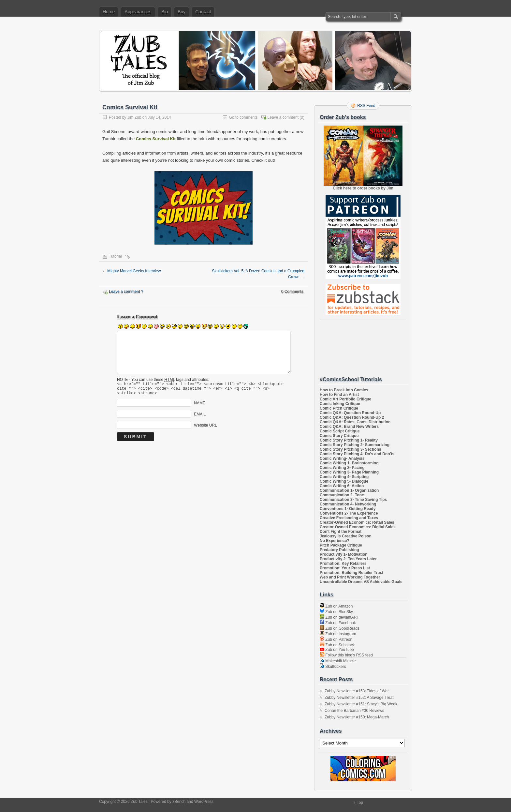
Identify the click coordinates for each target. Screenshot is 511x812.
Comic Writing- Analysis (342, 459)
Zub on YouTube (337, 650)
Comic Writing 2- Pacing (342, 468)
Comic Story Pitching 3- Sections (350, 449)
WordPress (204, 802)
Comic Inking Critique (340, 404)
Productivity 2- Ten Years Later (348, 559)
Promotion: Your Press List (345, 568)
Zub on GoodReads (340, 628)
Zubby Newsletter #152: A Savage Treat (359, 698)
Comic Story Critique (339, 436)
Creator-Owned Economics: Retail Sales (357, 522)
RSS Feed (366, 106)
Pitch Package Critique (341, 545)
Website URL (205, 428)
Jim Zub (134, 117)
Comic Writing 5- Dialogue (344, 481)
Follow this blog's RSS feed (346, 655)
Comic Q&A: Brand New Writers (349, 427)
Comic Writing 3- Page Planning (349, 472)
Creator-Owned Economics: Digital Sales (358, 527)
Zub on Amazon (336, 606)
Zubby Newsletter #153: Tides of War (357, 691)
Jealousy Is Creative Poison (346, 536)
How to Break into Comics (344, 390)
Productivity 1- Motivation (344, 554)
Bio (165, 12)
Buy (182, 12)
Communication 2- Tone (342, 495)
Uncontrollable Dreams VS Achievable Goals (361, 582)
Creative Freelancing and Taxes (349, 518)
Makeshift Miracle (338, 661)
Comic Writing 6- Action (342, 486)
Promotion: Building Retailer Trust (351, 573)
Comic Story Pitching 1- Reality (349, 440)
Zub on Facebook (338, 623)
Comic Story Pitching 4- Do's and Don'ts (357, 454)
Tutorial (115, 256)
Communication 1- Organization (349, 490)
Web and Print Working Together (350, 577)
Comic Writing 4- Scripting (344, 477)
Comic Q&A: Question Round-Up (350, 413)
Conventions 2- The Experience (349, 513)
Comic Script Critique (340, 431)
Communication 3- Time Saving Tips (353, 500)
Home (109, 12)
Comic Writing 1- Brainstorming (349, 463)
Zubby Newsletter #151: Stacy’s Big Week (361, 704)
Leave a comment (283, 117)
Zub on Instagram (338, 634)
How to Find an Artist (339, 395)
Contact (203, 12)
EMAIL (200, 417)
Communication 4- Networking (348, 504)
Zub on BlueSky (336, 612)
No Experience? (335, 541)
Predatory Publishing (339, 550)
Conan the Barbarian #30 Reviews (354, 711)
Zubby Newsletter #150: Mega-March (357, 717)
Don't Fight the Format (341, 532)
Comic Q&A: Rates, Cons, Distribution (355, 422)
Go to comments (243, 117)
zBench (179, 802)
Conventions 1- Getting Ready (348, 509)
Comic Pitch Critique (339, 408)
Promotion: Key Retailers (343, 564)
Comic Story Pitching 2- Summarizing (355, 445)
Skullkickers (333, 667)
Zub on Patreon (336, 639)
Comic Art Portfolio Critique (345, 399)
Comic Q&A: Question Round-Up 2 (352, 417)
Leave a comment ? (126, 292)
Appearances (138, 12)
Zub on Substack (337, 645)
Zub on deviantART (339, 617)
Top (360, 803)
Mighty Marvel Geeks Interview (131, 271)
